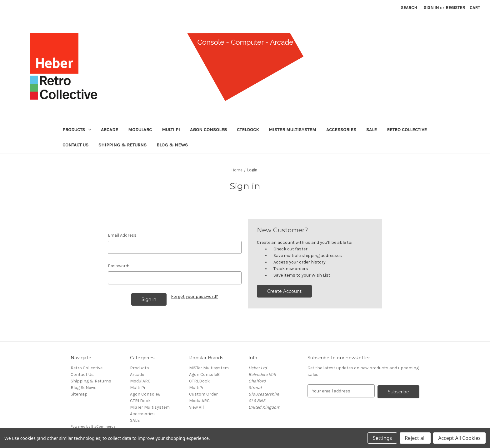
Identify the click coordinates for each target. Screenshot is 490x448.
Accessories (341, 130)
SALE (372, 130)
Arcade (110, 130)
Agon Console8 (208, 130)
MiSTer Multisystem (292, 130)
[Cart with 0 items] (475, 8)
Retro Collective (407, 130)
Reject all (415, 438)
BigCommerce (103, 426)
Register (455, 8)
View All (196, 407)
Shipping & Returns (122, 145)
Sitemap (79, 394)
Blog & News (172, 145)
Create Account (284, 291)
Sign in (431, 8)
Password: (118, 266)
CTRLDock (248, 130)
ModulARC (140, 130)
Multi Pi (171, 130)
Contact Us (75, 145)
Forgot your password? (195, 296)
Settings (382, 438)
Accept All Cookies (459, 438)
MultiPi (196, 388)
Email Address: (123, 235)
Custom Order (203, 394)
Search (409, 8)
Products (77, 130)
